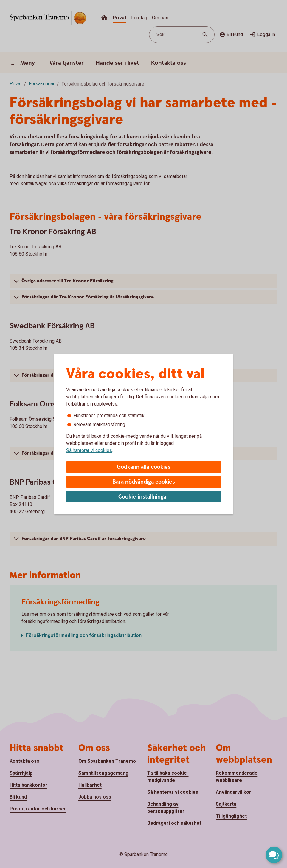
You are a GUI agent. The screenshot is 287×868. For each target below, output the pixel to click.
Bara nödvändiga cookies (144, 482)
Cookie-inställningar (143, 497)
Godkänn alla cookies (144, 467)
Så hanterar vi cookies (89, 450)
